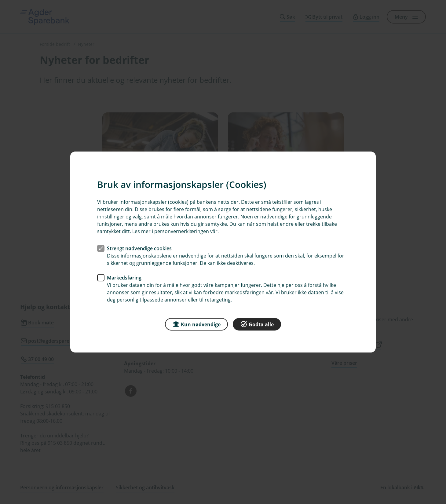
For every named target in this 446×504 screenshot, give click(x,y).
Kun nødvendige (196, 324)
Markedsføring (124, 278)
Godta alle (257, 324)
